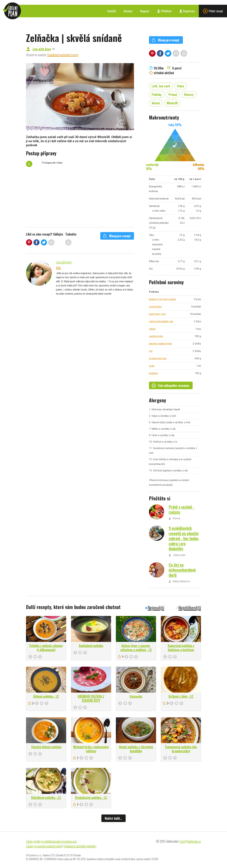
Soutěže (112, 11)
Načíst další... (113, 818)
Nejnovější (156, 608)
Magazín (145, 11)
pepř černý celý (157, 314)
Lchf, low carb (161, 86)
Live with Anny (42, 49)
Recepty (128, 11)
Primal (173, 94)
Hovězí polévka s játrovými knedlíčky (136, 749)
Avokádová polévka (91, 646)
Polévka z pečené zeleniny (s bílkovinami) (46, 648)
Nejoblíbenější (190, 608)
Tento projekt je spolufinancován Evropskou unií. (52, 841)
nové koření (155, 307)
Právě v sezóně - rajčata (181, 509)
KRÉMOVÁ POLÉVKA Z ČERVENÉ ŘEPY (91, 698)
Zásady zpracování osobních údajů (44, 846)
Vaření (156, 103)
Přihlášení (164, 11)
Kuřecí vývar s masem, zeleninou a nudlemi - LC (136, 648)
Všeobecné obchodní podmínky (80, 846)
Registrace (187, 11)
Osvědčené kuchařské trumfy (63, 55)
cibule (152, 329)
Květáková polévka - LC (46, 797)
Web (58, 268)
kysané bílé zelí (158, 358)
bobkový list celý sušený (163, 299)
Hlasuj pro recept (117, 236)
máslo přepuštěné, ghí (161, 321)
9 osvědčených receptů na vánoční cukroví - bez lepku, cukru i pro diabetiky (184, 538)
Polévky (157, 94)
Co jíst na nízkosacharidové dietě (182, 570)
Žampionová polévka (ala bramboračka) (181, 749)
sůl (151, 351)
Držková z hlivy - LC (181, 696)
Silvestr (189, 94)
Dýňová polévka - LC (46, 696)
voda (152, 366)
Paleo (181, 86)
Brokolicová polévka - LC (91, 797)
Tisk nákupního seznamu (170, 385)
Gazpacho (136, 696)
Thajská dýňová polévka (46, 747)
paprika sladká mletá (160, 344)
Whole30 (172, 103)
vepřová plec (156, 336)
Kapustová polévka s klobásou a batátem (181, 648)
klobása (153, 373)
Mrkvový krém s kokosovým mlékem (91, 749)
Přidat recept (213, 11)
